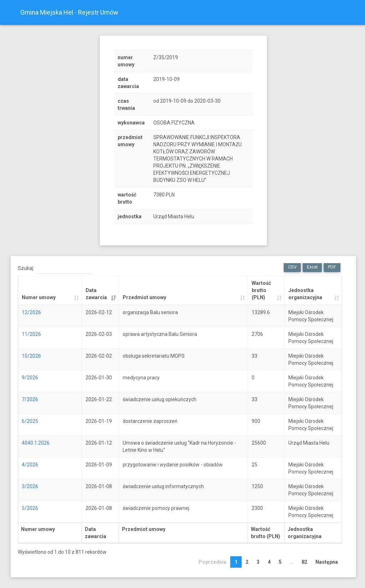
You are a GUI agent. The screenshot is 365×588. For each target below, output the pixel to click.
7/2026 (30, 399)
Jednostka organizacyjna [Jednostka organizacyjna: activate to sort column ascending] (305, 294)
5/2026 (30, 508)
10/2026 (31, 356)
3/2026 (30, 486)
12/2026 (31, 312)
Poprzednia (212, 562)
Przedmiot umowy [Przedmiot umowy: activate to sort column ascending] (144, 297)
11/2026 (31, 334)
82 (304, 562)
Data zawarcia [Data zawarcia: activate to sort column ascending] (96, 294)
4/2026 (30, 465)
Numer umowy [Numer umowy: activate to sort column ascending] (39, 297)
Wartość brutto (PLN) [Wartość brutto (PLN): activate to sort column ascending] (261, 290)
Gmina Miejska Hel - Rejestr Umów (69, 12)
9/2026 (30, 378)
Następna (327, 562)
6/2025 (30, 421)
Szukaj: (55, 269)
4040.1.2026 (36, 443)
